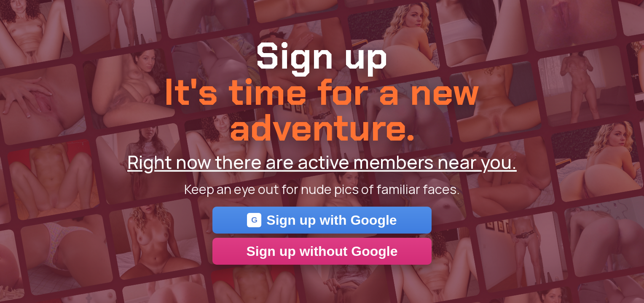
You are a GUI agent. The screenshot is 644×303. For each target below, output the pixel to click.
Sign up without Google (322, 251)
